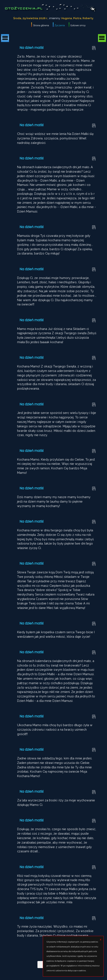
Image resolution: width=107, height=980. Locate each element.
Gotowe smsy (78, 25)
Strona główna (41, 25)
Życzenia (60, 25)
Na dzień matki (32, 48)
